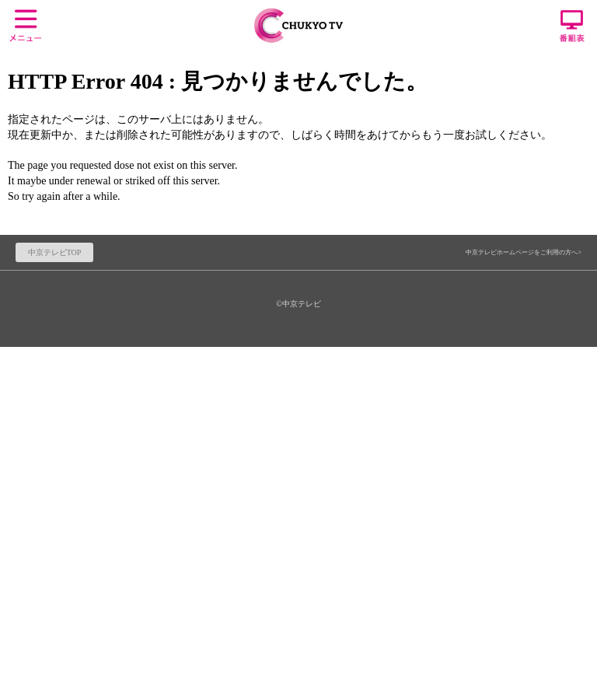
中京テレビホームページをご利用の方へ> (524, 252)
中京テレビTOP (55, 252)
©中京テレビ (298, 304)
